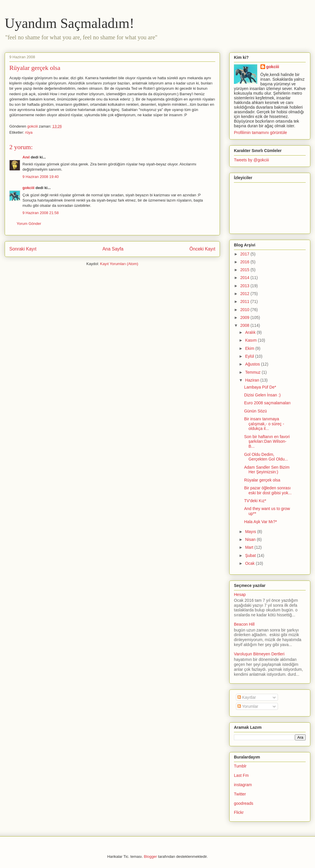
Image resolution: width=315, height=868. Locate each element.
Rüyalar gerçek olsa (262, 480)
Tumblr (240, 766)
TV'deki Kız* (255, 501)
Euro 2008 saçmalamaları (267, 403)
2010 (245, 310)
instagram (243, 785)
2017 (245, 254)
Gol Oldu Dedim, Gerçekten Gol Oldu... (266, 457)
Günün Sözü (256, 411)
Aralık (251, 332)
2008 (245, 325)
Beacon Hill (244, 624)
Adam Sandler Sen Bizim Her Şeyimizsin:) (267, 470)
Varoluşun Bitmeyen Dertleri (259, 654)
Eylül (250, 356)
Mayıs (251, 532)
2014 (245, 278)
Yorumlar (248, 706)
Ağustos (253, 364)
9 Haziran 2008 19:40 (41, 177)
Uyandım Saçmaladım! (69, 23)
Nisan (251, 539)
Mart (250, 547)
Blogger (150, 856)
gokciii (28, 188)
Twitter (240, 794)
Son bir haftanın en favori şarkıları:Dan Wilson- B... (267, 442)
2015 (245, 270)
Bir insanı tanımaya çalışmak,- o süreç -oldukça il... (264, 424)
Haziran (253, 380)
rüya (29, 132)
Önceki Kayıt (202, 249)
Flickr (239, 812)
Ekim (250, 348)
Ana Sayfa (113, 249)
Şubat (251, 555)
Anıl (26, 157)
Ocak (250, 563)
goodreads (244, 803)
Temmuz (253, 372)
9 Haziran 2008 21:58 (41, 213)
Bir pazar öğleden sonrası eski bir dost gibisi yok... (268, 490)
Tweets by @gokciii (251, 160)
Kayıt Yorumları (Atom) (119, 264)
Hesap (240, 594)
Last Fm (241, 775)
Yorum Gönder (29, 224)
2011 (245, 301)
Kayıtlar (247, 697)
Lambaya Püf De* (260, 387)
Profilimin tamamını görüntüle (260, 133)
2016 (245, 262)
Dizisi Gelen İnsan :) (262, 395)
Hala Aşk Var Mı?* (261, 522)
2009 (245, 317)
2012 (245, 294)
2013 (245, 286)
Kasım (251, 340)
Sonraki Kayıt (23, 249)
